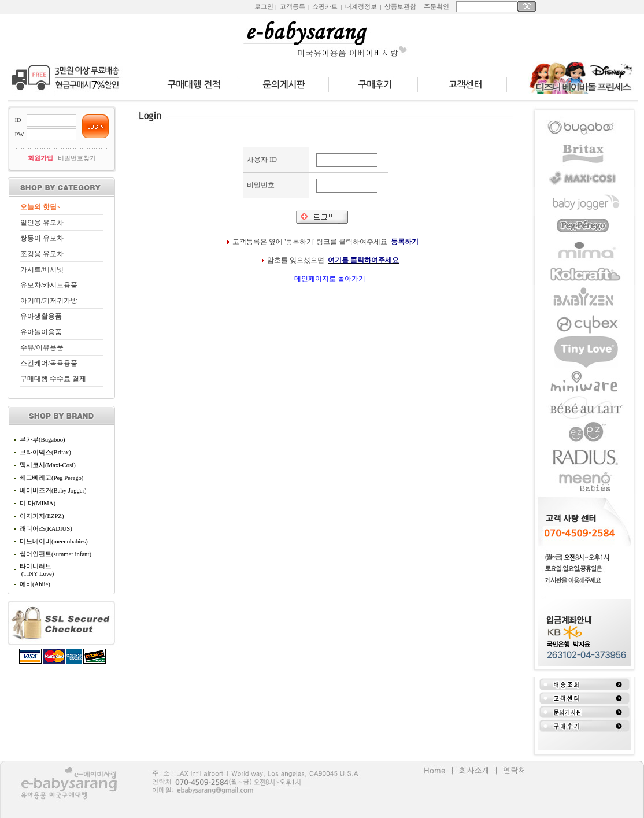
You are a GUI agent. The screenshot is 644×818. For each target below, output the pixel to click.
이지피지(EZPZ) (42, 516)
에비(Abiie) (35, 584)
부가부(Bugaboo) (42, 440)
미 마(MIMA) (38, 503)
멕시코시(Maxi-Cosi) (48, 465)
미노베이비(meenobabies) (54, 541)
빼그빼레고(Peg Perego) (51, 478)
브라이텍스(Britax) (45, 452)
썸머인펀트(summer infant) (55, 554)
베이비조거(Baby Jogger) (53, 491)
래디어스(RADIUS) (46, 529)
